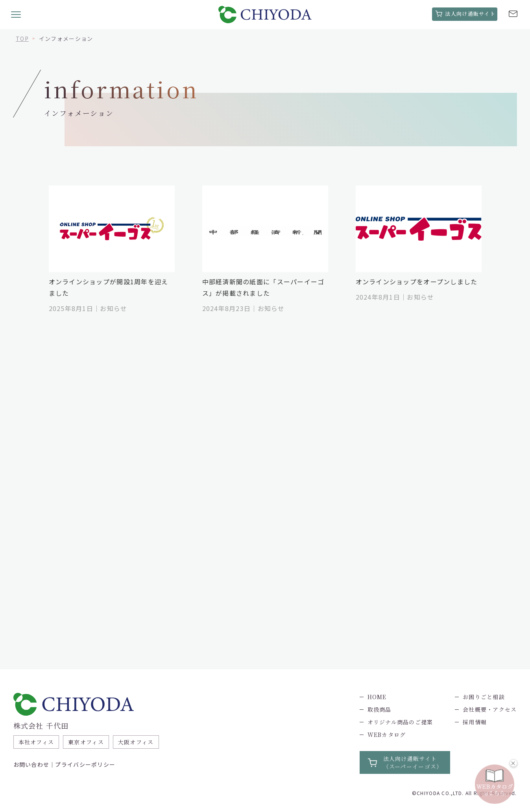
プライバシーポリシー (85, 764)
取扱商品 (379, 709)
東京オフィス (86, 742)
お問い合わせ (31, 764)
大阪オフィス (136, 742)
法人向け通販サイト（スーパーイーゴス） (413, 762)
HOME (377, 697)
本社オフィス (36, 742)
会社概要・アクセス (490, 709)
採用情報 (475, 722)
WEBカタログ (387, 735)
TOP (22, 39)
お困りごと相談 (484, 697)
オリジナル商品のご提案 (400, 722)
